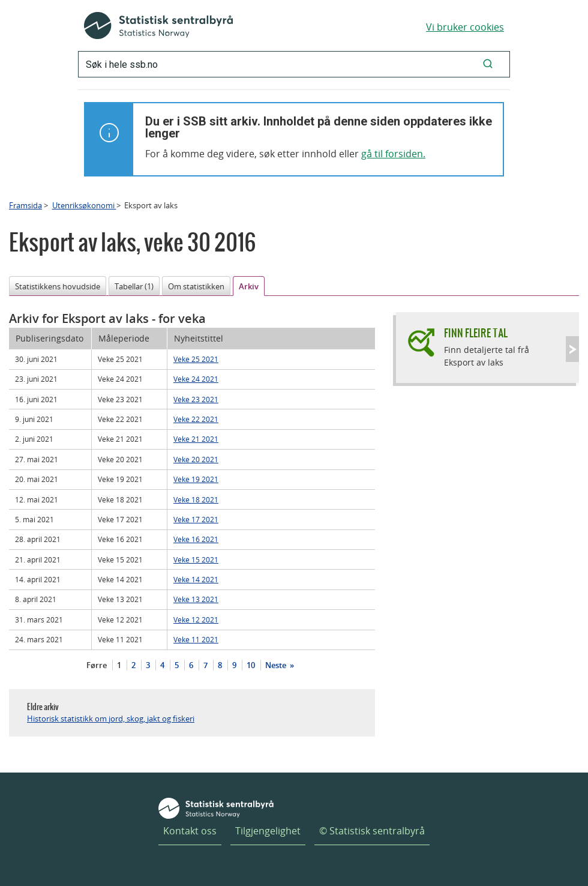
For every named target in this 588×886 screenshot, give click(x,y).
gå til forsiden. (393, 154)
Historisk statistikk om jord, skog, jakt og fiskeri (111, 719)
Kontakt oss (190, 831)
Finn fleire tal (476, 333)
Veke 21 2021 (196, 439)
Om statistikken (196, 286)
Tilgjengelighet (268, 831)
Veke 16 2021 (196, 539)
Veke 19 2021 (196, 479)
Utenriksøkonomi (84, 205)
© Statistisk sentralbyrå (372, 831)
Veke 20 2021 (196, 459)
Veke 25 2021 (196, 359)
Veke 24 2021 (196, 379)
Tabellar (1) (134, 286)
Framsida (25, 205)
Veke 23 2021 (196, 399)
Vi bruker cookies (465, 27)
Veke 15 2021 (196, 559)
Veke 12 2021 (196, 619)
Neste (277, 665)
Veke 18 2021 (196, 499)
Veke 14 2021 (196, 579)
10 (251, 665)
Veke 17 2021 (196, 519)
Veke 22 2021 (196, 419)
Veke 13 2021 (196, 599)
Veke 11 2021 (196, 639)
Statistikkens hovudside (58, 286)
